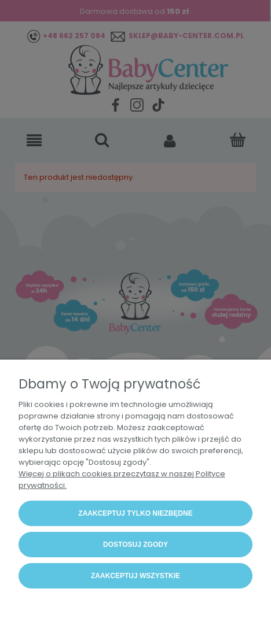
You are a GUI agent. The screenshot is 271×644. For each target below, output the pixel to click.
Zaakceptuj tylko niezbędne (135, 513)
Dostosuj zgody (135, 545)
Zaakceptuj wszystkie (135, 576)
